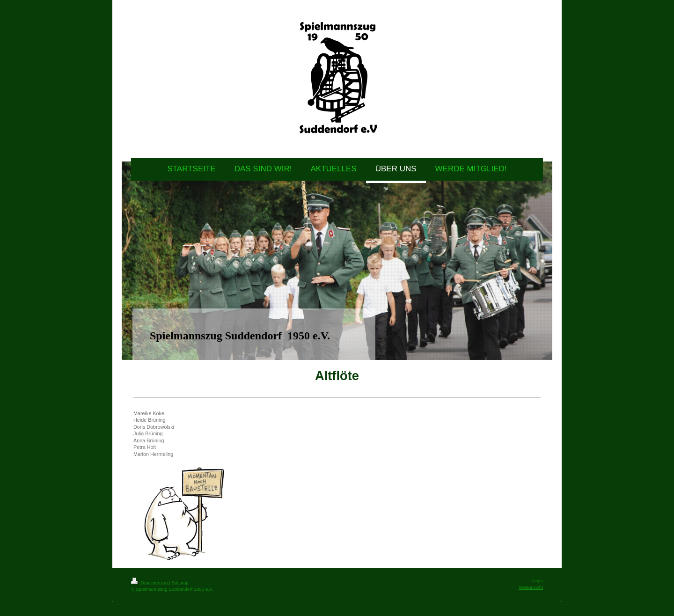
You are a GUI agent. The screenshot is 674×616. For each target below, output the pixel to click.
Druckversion (150, 583)
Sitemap (180, 583)
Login (537, 581)
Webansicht (531, 587)
